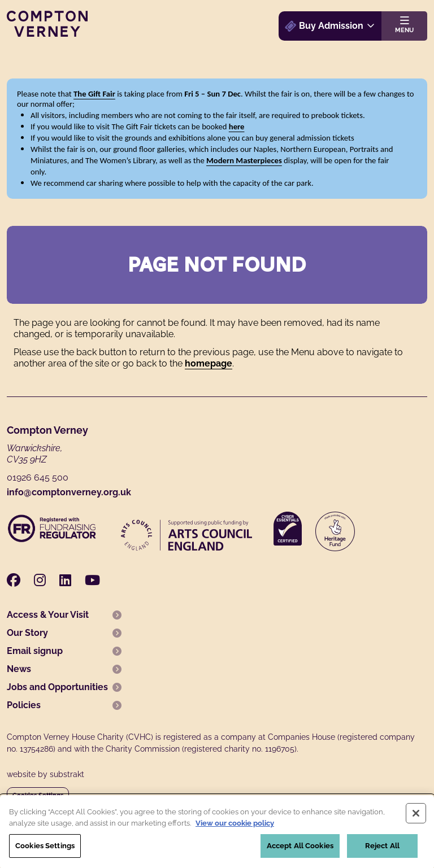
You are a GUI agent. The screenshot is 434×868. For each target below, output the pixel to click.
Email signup (35, 651)
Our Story (27, 633)
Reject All (382, 849)
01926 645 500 (38, 477)
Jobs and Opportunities (57, 687)
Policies (24, 705)
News (19, 669)
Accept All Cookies (300, 849)
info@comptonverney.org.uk (69, 492)
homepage (209, 363)
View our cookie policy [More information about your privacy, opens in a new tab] (235, 826)
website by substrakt (45, 774)
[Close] (416, 817)
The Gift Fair (94, 94)
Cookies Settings (38, 795)
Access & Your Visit (48, 615)
